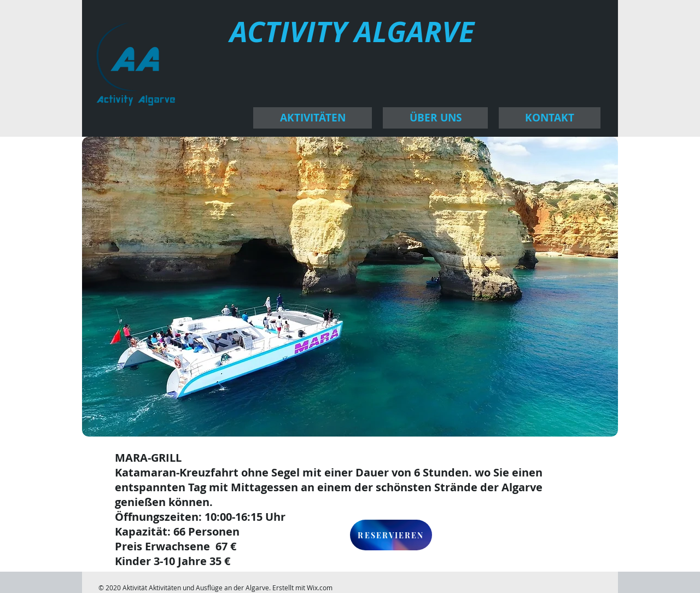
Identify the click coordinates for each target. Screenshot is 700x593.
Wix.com (320, 588)
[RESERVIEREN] (391, 535)
